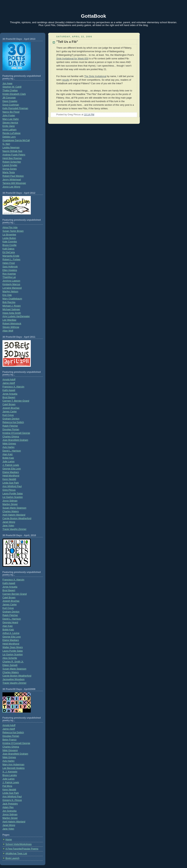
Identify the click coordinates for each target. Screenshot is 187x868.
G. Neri (6, 144)
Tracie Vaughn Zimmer (14, 529)
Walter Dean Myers (13, 647)
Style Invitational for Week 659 (72, 59)
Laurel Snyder (10, 165)
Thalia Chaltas (10, 90)
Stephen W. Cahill (12, 87)
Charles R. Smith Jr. (13, 662)
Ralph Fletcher (10, 426)
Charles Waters (11, 511)
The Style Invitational (95, 76)
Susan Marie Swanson (14, 508)
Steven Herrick (10, 123)
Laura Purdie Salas (13, 494)
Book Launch (12, 858)
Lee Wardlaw (9, 320)
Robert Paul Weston (13, 176)
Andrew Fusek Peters (14, 155)
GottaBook (94, 16)
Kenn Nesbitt (9, 479)
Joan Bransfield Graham (15, 440)
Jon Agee (7, 83)
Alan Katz (8, 454)
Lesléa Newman (11, 148)
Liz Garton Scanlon (13, 497)
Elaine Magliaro (11, 472)
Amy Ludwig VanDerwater (16, 316)
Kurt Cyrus (8, 415)
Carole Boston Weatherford (17, 518)
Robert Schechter (12, 162)
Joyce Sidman (10, 501)
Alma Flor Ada (10, 227)
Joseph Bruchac (11, 408)
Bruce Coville (9, 245)
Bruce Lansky (10, 775)
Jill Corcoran (9, 98)
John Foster (9, 116)
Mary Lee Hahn (11, 119)
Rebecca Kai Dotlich (13, 422)
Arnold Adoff (9, 380)
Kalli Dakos (8, 249)
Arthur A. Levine (11, 633)
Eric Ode (7, 295)
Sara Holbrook (10, 267)
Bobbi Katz (8, 458)
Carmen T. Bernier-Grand (16, 401)
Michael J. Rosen (12, 306)
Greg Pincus (9, 490)
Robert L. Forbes (11, 259)
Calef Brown (9, 404)
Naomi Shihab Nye (12, 151)
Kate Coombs (10, 242)
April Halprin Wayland (14, 515)
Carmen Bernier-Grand (15, 594)
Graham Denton (11, 419)
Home (9, 840)
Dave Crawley (10, 101)
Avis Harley (8, 447)
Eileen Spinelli (10, 665)
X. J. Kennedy (10, 772)
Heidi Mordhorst (11, 476)
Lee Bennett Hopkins (14, 768)
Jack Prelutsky (10, 804)
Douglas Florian (11, 429)
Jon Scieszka (9, 811)
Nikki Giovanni (10, 750)
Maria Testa (9, 172)
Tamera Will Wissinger (14, 183)
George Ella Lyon (12, 469)
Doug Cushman (11, 105)
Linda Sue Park (11, 483)
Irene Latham (9, 130)
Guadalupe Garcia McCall (16, 140)
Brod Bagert (9, 397)
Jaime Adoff (9, 383)
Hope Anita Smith (12, 313)
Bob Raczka (9, 302)
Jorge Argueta (10, 394)
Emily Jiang (8, 126)
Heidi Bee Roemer (12, 158)
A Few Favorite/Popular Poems (22, 849)
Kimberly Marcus (11, 284)
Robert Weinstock (12, 324)
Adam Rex (8, 807)
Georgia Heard (10, 622)
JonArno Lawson (11, 281)
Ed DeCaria (9, 252)
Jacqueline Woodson (14, 679)
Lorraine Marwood (12, 288)
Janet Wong (9, 522)
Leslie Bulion (9, 238)
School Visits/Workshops (19, 844)
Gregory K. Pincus (12, 800)
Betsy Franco (9, 740)
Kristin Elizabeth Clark (14, 94)
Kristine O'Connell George (16, 433)
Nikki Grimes (9, 444)
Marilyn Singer (10, 504)
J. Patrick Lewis (11, 465)
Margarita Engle (11, 256)
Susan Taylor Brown (13, 231)
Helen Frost (9, 263)
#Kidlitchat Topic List (16, 853)
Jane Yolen (8, 526)
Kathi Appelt (9, 390)
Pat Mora (7, 786)
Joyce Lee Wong (11, 187)
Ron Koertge (9, 274)
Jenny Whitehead (12, 180)
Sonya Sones (10, 169)
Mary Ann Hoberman (13, 765)
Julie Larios (8, 462)
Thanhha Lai (9, 277)
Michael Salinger (11, 309)
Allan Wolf (8, 331)
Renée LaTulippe (12, 133)
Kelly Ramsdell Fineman (15, 108)
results (66, 80)
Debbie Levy (9, 137)
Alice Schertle (10, 658)
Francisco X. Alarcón (13, 387)
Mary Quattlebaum (12, 299)
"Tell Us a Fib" (67, 42)
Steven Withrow (11, 327)
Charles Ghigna (11, 437)
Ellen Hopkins (10, 270)
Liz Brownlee (9, 235)
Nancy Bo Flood (11, 112)
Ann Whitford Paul (12, 486)
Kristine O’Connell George (16, 743)
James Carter (10, 412)
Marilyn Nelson (10, 292)
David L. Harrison (12, 451)
